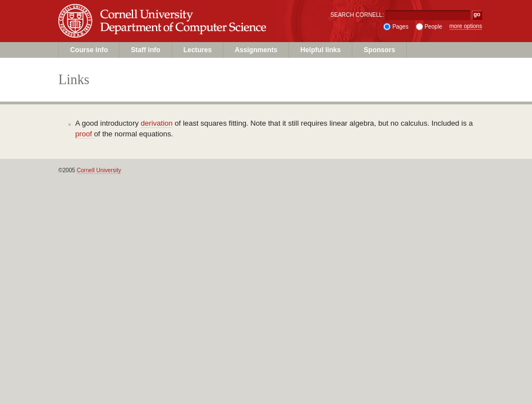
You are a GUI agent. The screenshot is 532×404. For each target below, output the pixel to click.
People (433, 27)
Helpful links (320, 50)
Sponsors (379, 50)
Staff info (145, 50)
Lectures (198, 50)
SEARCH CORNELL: (357, 15)
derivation (157, 123)
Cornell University (148, 11)
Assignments (256, 50)
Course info (89, 50)
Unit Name (148, 32)
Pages (400, 27)
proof (85, 134)
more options (466, 26)
